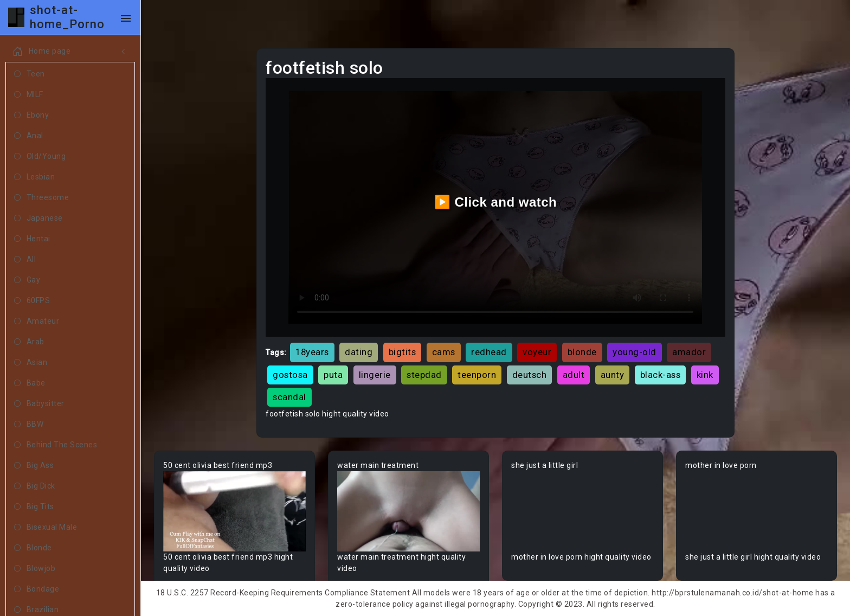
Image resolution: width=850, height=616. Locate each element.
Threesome (41, 198)
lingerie (375, 375)
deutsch (530, 375)
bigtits (403, 352)
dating (359, 352)
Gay (27, 280)
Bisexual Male (46, 528)
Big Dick (35, 486)
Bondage (37, 589)
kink (705, 375)
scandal (289, 397)
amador (689, 352)
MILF (29, 95)
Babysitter (39, 404)
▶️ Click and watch (496, 202)
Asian (31, 363)
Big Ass (34, 466)
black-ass (661, 375)
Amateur (37, 322)
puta (333, 375)
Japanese (38, 219)
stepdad (424, 375)
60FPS (32, 301)
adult (574, 375)
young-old (635, 352)
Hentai (32, 239)
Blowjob (35, 569)
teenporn (477, 375)
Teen (30, 74)
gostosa (290, 375)
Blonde (33, 548)
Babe (30, 383)
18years (312, 352)
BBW (29, 425)
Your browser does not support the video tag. (234, 511)
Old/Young (40, 157)
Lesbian (34, 177)
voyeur (537, 352)
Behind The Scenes (56, 445)
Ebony (31, 116)
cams (444, 352)
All (25, 260)
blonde (582, 352)
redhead (489, 352)
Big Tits (34, 507)
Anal (29, 136)
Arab (29, 342)
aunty (613, 375)
